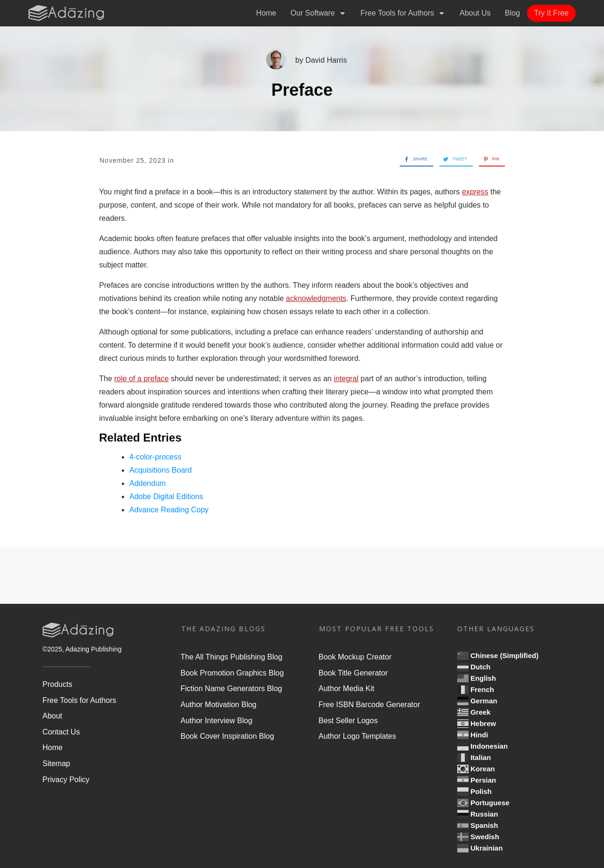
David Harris (326, 60)
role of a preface (142, 379)
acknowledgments (316, 298)
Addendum (147, 483)
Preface (302, 90)
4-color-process (155, 457)
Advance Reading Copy (169, 510)
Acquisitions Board (161, 470)
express (475, 192)
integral (346, 379)
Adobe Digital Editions (166, 497)
